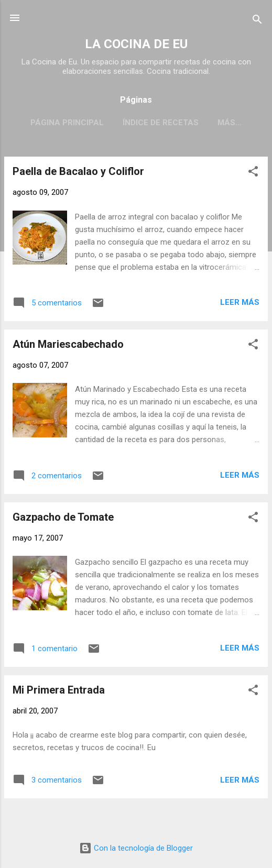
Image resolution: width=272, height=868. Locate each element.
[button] (253, 173)
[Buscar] (257, 21)
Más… (230, 123)
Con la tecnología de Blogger (136, 848)
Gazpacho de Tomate (63, 517)
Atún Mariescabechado (68, 344)
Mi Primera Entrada (59, 690)
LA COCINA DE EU (136, 44)
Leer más (240, 302)
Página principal (67, 123)
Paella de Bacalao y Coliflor (78, 171)
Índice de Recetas (161, 123)
